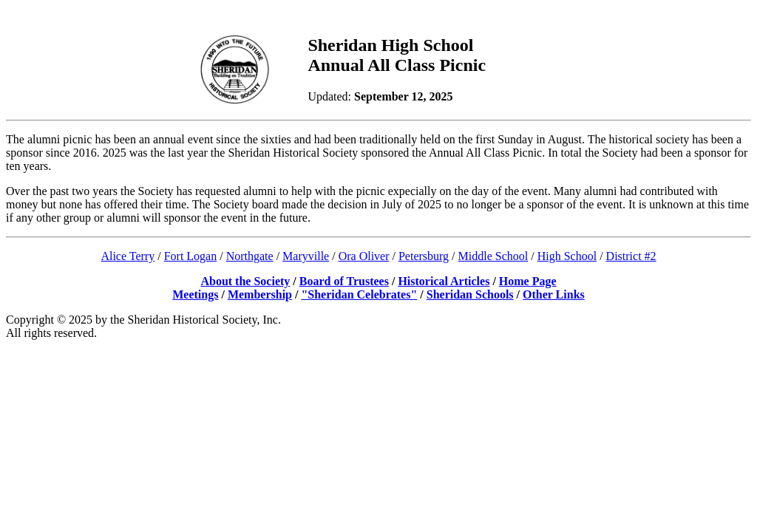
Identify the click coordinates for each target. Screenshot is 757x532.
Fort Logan (191, 256)
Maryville (306, 256)
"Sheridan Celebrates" (359, 294)
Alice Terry (128, 256)
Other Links (554, 294)
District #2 (631, 256)
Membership (260, 294)
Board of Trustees (344, 281)
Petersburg (424, 256)
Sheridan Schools (470, 294)
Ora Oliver (364, 256)
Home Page (528, 281)
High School (567, 256)
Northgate (250, 256)
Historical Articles (444, 281)
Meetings (195, 294)
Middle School (493, 256)
